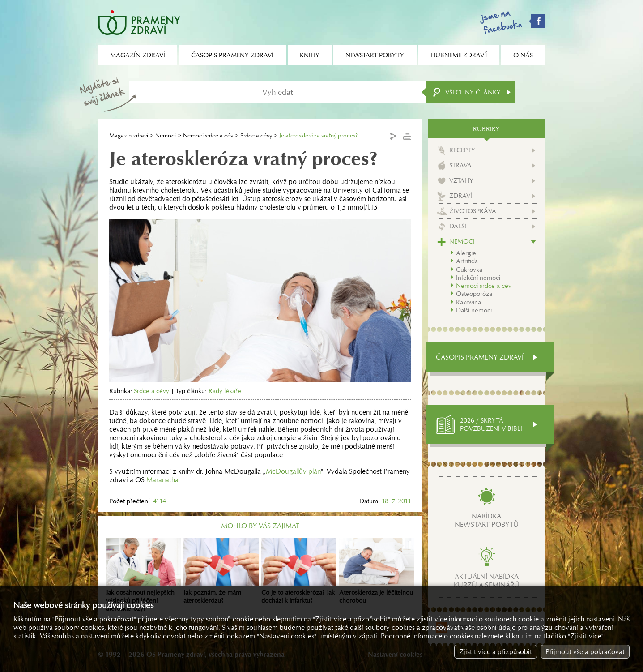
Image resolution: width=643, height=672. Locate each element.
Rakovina (468, 302)
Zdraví (461, 196)
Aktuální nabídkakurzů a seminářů (487, 581)
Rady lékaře (225, 391)
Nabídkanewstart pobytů (487, 520)
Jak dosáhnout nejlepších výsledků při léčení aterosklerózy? (144, 575)
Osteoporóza (474, 294)
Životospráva (473, 211)
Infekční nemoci (478, 278)
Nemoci (166, 135)
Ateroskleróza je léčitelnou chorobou (377, 571)
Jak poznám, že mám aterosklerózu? (221, 571)
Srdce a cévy (256, 135)
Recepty (462, 150)
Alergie (466, 253)
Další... (460, 226)
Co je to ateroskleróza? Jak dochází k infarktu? (299, 571)
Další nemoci (474, 310)
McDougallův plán (293, 471)
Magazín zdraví (129, 135)
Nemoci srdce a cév (208, 135)
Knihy (310, 55)
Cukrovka (469, 270)
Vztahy (461, 180)
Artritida (467, 261)
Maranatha (162, 480)
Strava (460, 165)
